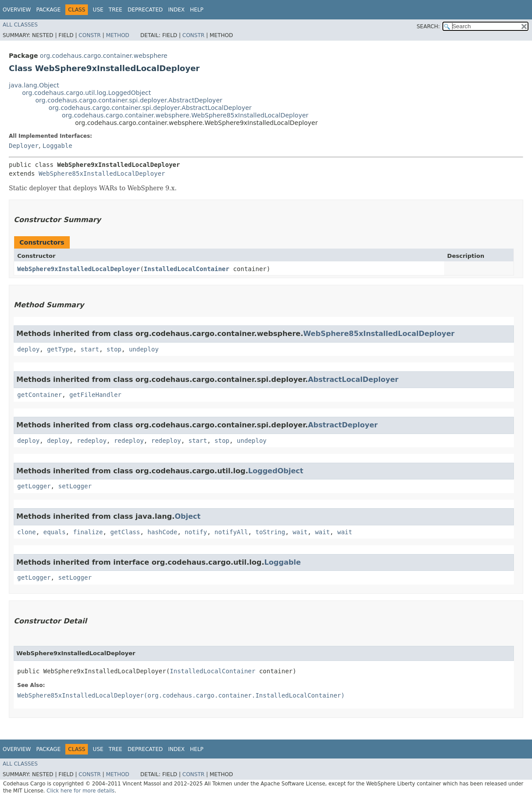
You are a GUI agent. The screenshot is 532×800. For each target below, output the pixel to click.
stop (114, 349)
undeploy (144, 349)
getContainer (40, 395)
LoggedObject (276, 471)
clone (26, 532)
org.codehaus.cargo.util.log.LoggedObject (87, 93)
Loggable (57, 146)
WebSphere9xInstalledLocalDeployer (79, 269)
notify (196, 532)
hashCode (162, 532)
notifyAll (231, 532)
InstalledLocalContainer (187, 269)
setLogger (75, 486)
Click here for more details (81, 791)
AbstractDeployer (343, 425)
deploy (28, 349)
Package (48, 10)
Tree (115, 10)
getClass (125, 532)
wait (300, 532)
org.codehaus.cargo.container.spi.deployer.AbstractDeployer (129, 100)
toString (270, 532)
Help (197, 10)
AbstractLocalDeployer (353, 379)
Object (188, 516)
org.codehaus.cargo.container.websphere (104, 56)
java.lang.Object (34, 85)
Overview (17, 10)
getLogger (34, 486)
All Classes (20, 25)
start (90, 349)
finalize (88, 532)
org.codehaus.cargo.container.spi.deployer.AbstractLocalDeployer (150, 108)
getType (60, 349)
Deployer (24, 146)
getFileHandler (95, 395)
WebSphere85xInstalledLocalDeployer (102, 174)
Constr (90, 35)
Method (118, 35)
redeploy (92, 441)
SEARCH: (428, 26)
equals (55, 532)
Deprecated (145, 10)
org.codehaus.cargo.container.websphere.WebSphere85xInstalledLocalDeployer (185, 115)
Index (177, 10)
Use (98, 10)
